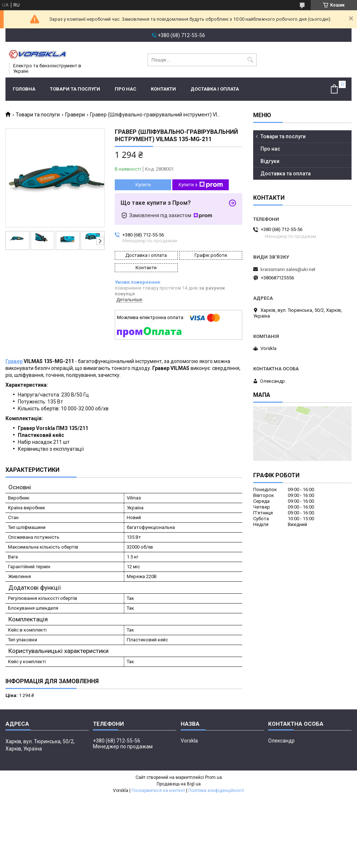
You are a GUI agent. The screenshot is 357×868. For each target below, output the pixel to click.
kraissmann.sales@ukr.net (288, 269)
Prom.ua (213, 777)
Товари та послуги (75, 89)
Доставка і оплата (215, 89)
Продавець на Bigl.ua (179, 784)
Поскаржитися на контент (158, 791)
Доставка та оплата (286, 174)
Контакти (163, 89)
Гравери (75, 115)
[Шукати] (250, 60)
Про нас (125, 89)
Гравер (14, 361)
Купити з (201, 185)
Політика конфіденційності (216, 791)
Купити (143, 185)
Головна (24, 89)
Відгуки (270, 161)
